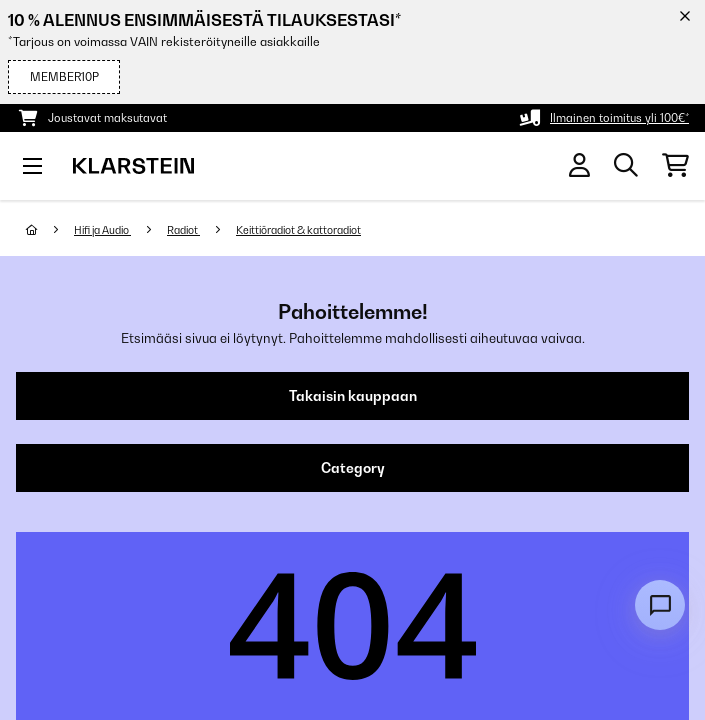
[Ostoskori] (675, 166)
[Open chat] (660, 605)
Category (353, 468)
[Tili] (579, 165)
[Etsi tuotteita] (626, 166)
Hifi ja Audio (102, 230)
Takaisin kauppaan (353, 396)
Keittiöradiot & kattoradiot (298, 230)
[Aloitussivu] (50, 230)
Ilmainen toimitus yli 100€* (619, 118)
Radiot (183, 230)
